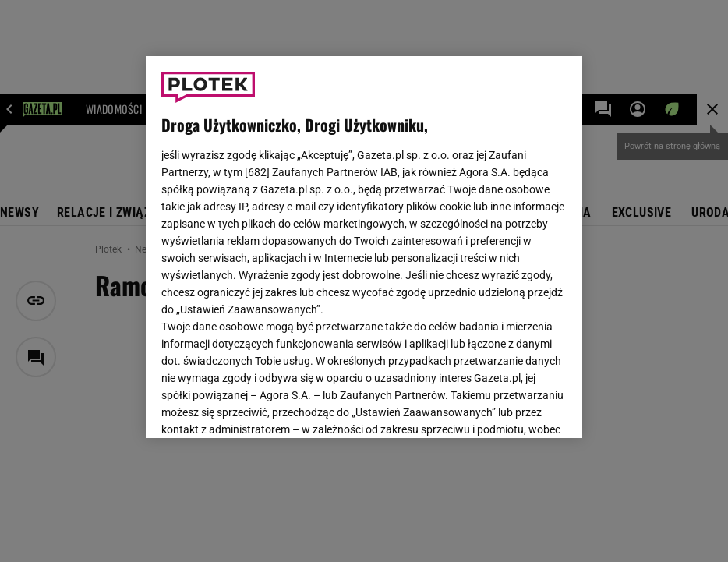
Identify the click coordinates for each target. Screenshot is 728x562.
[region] (364, 247)
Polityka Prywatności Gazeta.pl (363, 232)
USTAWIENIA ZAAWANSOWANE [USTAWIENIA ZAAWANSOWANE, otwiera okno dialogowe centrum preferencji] (263, 407)
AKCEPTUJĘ (514, 408)
